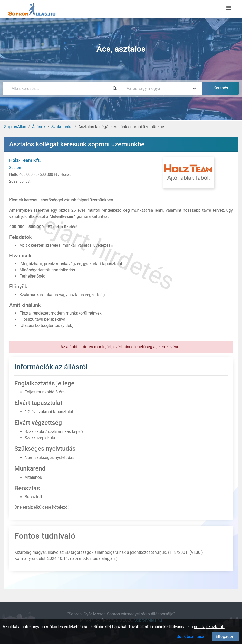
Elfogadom (226, 636)
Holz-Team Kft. (25, 160)
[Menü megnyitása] (229, 8)
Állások (39, 127)
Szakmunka (62, 127)
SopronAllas (15, 127)
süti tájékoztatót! (209, 627)
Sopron (15, 168)
